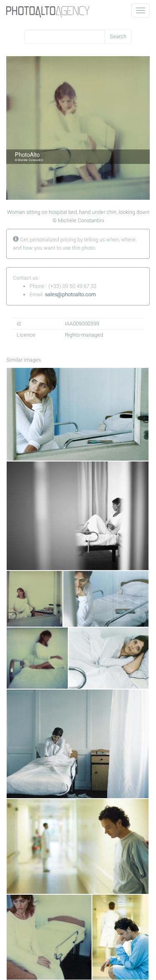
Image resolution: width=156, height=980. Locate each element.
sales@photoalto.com (70, 295)
